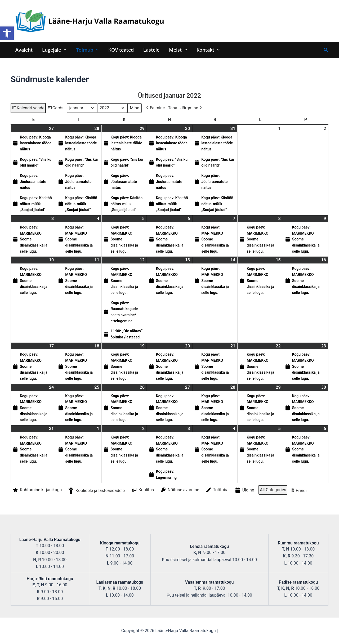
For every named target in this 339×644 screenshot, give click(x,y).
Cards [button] (55, 109)
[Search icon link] (326, 50)
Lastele (151, 50)
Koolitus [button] (142, 490)
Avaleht (24, 50)
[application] (64, 50)
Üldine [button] (244, 490)
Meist (178, 50)
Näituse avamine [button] (179, 490)
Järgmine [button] (192, 108)
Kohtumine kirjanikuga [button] (37, 490)
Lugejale (54, 50)
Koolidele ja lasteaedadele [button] (96, 491)
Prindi (298, 491)
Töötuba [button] (217, 490)
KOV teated (121, 50)
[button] (7, 33)
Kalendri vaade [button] (28, 109)
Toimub (87, 50)
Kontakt (208, 50)
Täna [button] (173, 108)
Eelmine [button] (155, 108)
